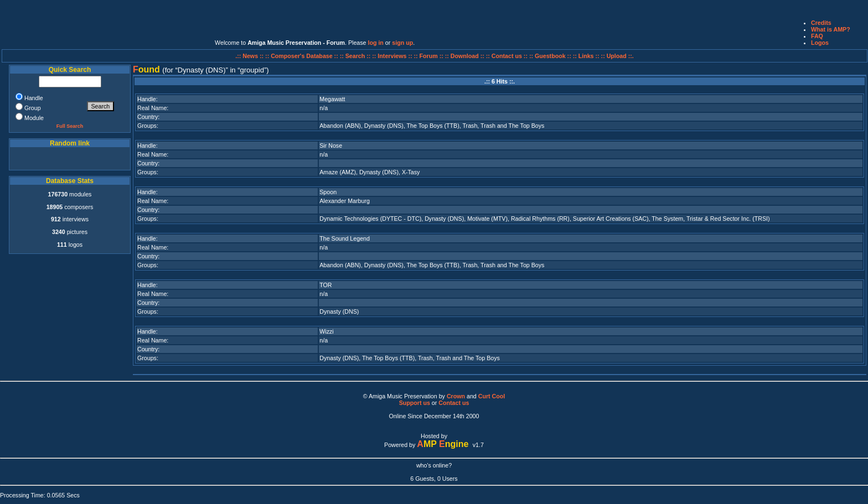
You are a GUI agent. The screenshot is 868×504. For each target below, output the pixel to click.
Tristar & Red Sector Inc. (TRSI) (728, 219)
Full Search (70, 126)
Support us (415, 403)
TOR (325, 285)
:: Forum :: (430, 56)
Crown (456, 396)
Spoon (328, 192)
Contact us (454, 403)
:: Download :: (466, 56)
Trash (470, 126)
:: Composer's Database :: (303, 56)
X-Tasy (411, 172)
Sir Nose (331, 146)
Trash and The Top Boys (512, 126)
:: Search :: (356, 56)
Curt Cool (492, 396)
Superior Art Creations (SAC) (611, 219)
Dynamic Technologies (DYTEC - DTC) (370, 219)
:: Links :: (586, 56)
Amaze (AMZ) (338, 172)
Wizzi (326, 331)
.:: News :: (250, 56)
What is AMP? (831, 29)
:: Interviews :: (393, 56)
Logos (820, 43)
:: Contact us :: (507, 56)
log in (375, 43)
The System (667, 219)
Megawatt (332, 99)
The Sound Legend (345, 238)
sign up (402, 43)
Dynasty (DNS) (384, 126)
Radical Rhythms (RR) (540, 219)
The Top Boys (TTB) (433, 126)
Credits (821, 23)
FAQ (817, 36)
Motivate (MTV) (487, 219)
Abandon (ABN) (340, 126)
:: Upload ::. (618, 56)
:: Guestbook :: (550, 56)
